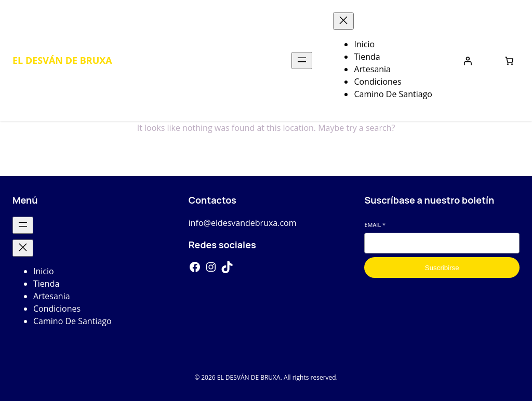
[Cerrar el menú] (343, 21)
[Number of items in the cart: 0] (509, 61)
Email (375, 225)
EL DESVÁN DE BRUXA (62, 60)
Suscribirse (442, 268)
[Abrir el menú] (302, 61)
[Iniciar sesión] (468, 61)
